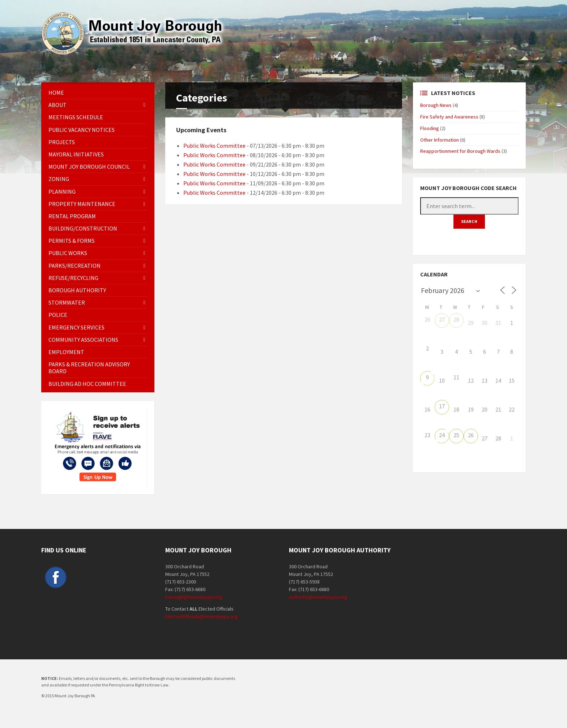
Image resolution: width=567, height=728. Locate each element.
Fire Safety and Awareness (449, 117)
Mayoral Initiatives (76, 154)
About (57, 105)
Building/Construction (83, 228)
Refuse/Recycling (73, 278)
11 (456, 377)
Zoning (59, 179)
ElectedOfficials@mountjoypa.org (202, 616)
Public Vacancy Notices (82, 130)
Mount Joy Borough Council (89, 167)
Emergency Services (76, 327)
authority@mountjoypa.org (318, 597)
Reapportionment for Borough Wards (460, 151)
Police (58, 315)
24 (442, 435)
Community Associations (83, 340)
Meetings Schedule (76, 117)
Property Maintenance (82, 204)
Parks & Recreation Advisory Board (89, 368)
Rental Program (72, 216)
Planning (62, 191)
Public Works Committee (214, 146)
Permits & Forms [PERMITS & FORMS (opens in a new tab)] (72, 241)
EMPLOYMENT (66, 352)
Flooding (430, 128)
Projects (62, 142)
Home (56, 92)
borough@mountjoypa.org (194, 597)
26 (427, 319)
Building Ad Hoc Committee (87, 384)
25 (456, 435)
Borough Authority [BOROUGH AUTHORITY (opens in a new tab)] (77, 290)
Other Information (440, 140)
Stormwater (67, 302)
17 (442, 406)
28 (456, 319)
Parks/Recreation (74, 266)
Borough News (436, 105)
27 (442, 319)
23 (427, 435)
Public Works (68, 253)
